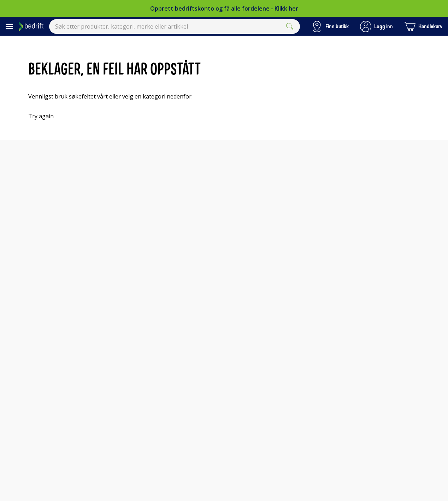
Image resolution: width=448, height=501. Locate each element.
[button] (376, 26)
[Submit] (290, 26)
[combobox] (175, 26)
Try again (41, 116)
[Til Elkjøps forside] (31, 26)
